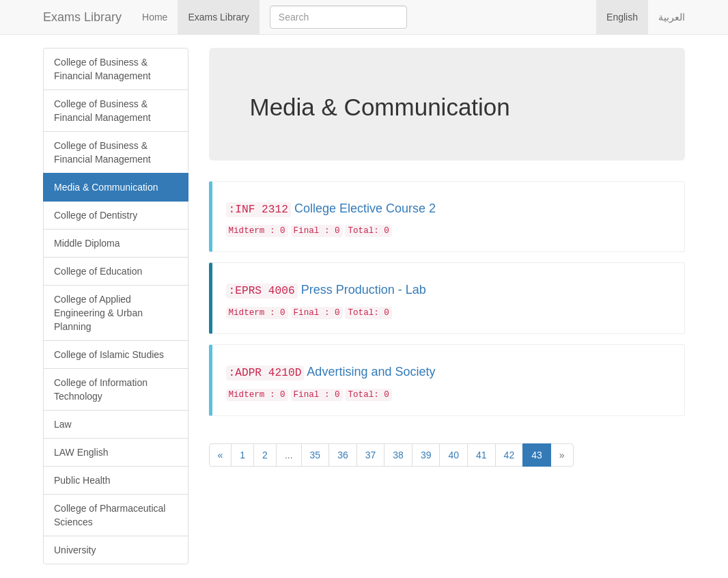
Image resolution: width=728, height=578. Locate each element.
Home (155, 17)
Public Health (82, 480)
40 (453, 455)
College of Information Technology (101, 389)
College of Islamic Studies (109, 355)
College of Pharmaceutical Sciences (110, 515)
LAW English (81, 452)
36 (343, 455)
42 (509, 455)
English (622, 17)
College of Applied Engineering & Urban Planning (98, 313)
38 (398, 455)
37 (371, 455)
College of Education (98, 271)
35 (316, 455)
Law (63, 424)
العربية (672, 17)
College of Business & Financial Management (102, 69)
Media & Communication (106, 187)
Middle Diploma (87, 243)
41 (481, 455)
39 (426, 455)
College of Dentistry (96, 215)
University (75, 550)
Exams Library (82, 17)
